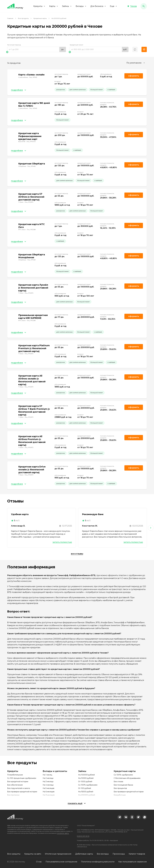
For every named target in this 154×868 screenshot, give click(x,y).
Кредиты (39, 6)
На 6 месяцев (49, 792)
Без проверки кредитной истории (22, 792)
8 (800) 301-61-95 (83, 836)
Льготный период (14, 45)
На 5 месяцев (48, 788)
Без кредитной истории (18, 782)
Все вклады (103, 854)
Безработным (120, 795)
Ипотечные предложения (58, 854)
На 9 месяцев (49, 795)
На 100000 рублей (86, 775)
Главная (10, 18)
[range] (37, 49)
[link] (120, 817)
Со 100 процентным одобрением (22, 778)
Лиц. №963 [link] (33, 77)
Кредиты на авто (33, 854)
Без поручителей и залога (19, 788)
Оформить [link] (134, 76)
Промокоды (119, 854)
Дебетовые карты (84, 854)
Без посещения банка (123, 785)
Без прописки (13, 795)
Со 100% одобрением (88, 785)
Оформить (134, 104)
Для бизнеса (98, 6)
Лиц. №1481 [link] (31, 166)
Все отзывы (77, 554)
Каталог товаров (137, 854)
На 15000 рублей (86, 792)
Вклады (81, 6)
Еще (114, 6)
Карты (54, 6)
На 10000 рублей (86, 778)
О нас (39, 862)
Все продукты (23, 18)
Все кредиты (14, 854)
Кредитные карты (40, 18)
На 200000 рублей (87, 795)
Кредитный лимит (76, 45)
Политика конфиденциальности (98, 862)
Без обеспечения (15, 785)
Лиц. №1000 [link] (31, 141)
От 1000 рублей (85, 782)
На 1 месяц (47, 775)
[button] (132, 6)
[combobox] (136, 63)
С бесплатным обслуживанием (127, 778)
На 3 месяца (48, 782)
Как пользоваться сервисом (133, 862)
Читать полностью (62, 542)
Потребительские (15, 775)
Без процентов (120, 788)
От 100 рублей (85, 788)
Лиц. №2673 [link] (29, 202)
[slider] (37, 52)
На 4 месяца (48, 785)
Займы (67, 6)
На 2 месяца (48, 778)
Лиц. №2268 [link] (31, 230)
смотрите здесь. (63, 833)
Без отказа (118, 782)
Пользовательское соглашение (61, 862)
